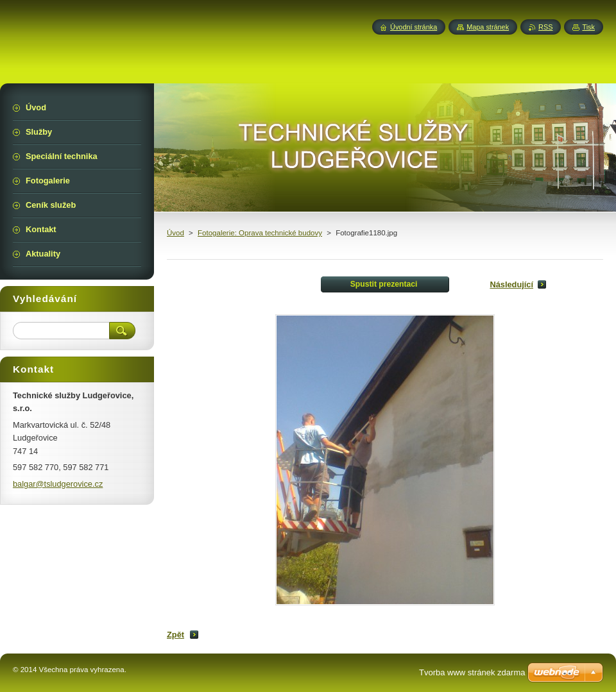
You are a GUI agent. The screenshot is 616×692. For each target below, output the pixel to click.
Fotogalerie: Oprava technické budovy (260, 233)
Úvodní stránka (414, 27)
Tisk (588, 27)
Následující (511, 284)
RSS (545, 27)
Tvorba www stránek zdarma (472, 672)
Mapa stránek (488, 27)
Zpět (175, 635)
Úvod (175, 233)
